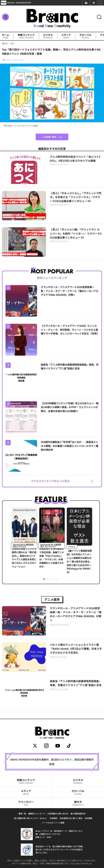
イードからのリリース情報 (53, 823)
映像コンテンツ (26, 36)
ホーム (6, 36)
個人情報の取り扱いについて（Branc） (31, 818)
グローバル (85, 36)
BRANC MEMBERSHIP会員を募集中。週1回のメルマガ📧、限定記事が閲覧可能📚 (52, 762)
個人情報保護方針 (78, 813)
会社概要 (88, 818)
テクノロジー (26, 803)
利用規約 (54, 818)
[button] (16, 93)
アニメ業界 (52, 599)
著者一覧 (22, 813)
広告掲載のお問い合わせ (58, 813)
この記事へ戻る (52, 137)
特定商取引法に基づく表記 (71, 818)
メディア (66, 36)
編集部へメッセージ (37, 813)
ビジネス (48, 36)
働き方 (78, 803)
